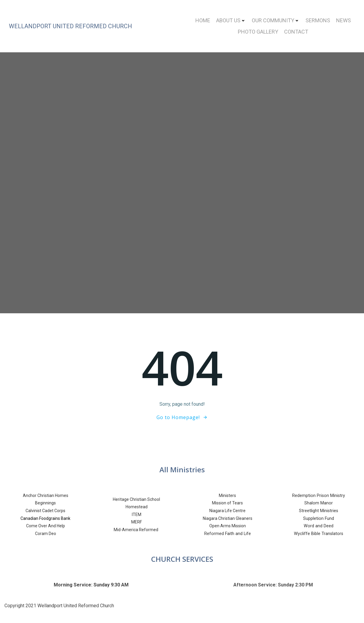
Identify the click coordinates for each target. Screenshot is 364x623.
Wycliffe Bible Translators (319, 534)
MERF (137, 522)
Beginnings (45, 503)
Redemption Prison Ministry (319, 496)
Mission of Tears (227, 503)
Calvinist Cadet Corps (45, 511)
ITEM (137, 515)
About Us (231, 21)
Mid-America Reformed (136, 530)
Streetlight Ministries (319, 511)
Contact (296, 32)
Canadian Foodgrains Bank (45, 518)
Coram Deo (46, 534)
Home (203, 21)
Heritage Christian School (136, 499)
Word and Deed (319, 526)
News (344, 21)
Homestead (137, 507)
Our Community (276, 21)
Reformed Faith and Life (228, 534)
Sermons (318, 21)
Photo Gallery (258, 32)
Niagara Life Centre (227, 511)
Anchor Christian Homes (46, 495)
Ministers (227, 495)
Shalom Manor (319, 503)
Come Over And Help (46, 526)
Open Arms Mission (228, 526)
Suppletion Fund (319, 519)
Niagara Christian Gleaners (228, 518)
